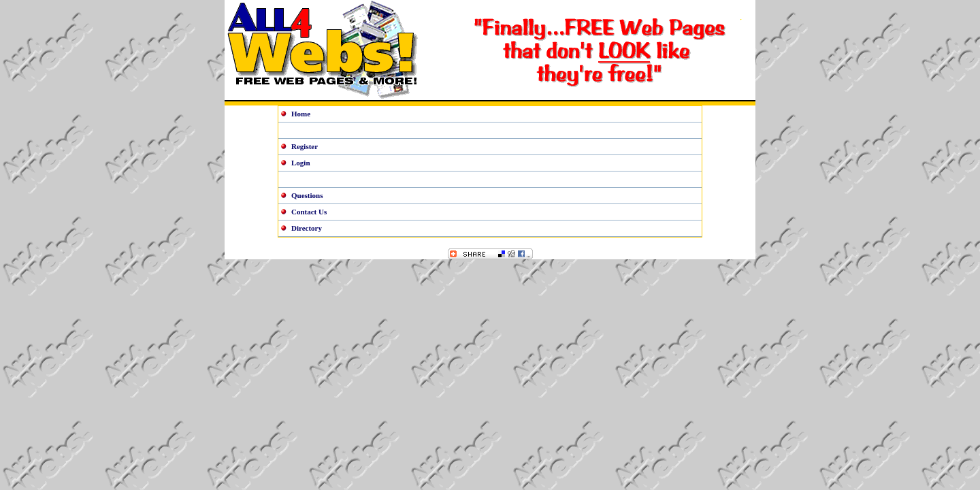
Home (301, 114)
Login (301, 163)
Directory (307, 228)
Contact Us (309, 212)
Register (305, 146)
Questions (307, 195)
